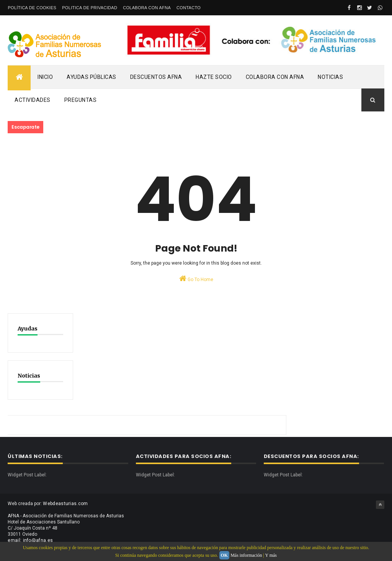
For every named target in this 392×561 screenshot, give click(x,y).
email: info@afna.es (30, 540)
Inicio (45, 77)
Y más (271, 555)
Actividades (33, 100)
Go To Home (196, 278)
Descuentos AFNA (156, 77)
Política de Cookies (32, 8)
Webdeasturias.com (65, 504)
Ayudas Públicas (91, 77)
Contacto (189, 8)
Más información (246, 555)
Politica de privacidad (90, 8)
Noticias (330, 77)
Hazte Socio (214, 77)
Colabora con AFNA (147, 8)
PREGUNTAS (81, 100)
